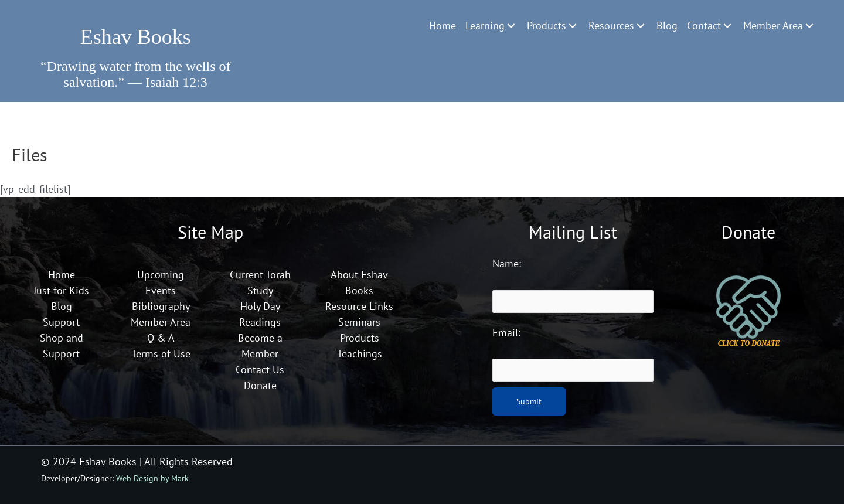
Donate (260, 385)
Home (62, 275)
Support (61, 322)
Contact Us (260, 370)
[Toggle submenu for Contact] (727, 26)
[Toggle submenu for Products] (573, 26)
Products (360, 338)
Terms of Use (161, 354)
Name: (507, 263)
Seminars (359, 322)
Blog (62, 306)
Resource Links (359, 306)
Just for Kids (61, 290)
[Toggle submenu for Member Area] (809, 26)
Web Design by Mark (152, 478)
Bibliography (161, 306)
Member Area (161, 322)
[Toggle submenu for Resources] (641, 26)
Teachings (360, 354)
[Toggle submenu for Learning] (511, 26)
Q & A (161, 338)
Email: (506, 333)
